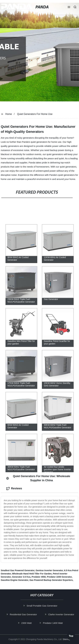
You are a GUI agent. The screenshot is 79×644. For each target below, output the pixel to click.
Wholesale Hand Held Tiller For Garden (32, 574)
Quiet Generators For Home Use (35, 114)
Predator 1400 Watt (54, 623)
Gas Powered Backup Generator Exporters (51, 580)
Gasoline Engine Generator (15, 580)
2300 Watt (28, 623)
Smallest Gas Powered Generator (18, 570)
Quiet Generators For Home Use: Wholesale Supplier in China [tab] (38, 478)
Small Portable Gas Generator (43, 606)
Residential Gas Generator (24, 614)
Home (9, 114)
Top (71, 635)
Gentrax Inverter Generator (49, 570)
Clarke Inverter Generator (62, 614)
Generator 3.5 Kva (21, 577)
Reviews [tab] (14, 489)
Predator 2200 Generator (59, 577)
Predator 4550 (39, 577)
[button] (69, 7)
